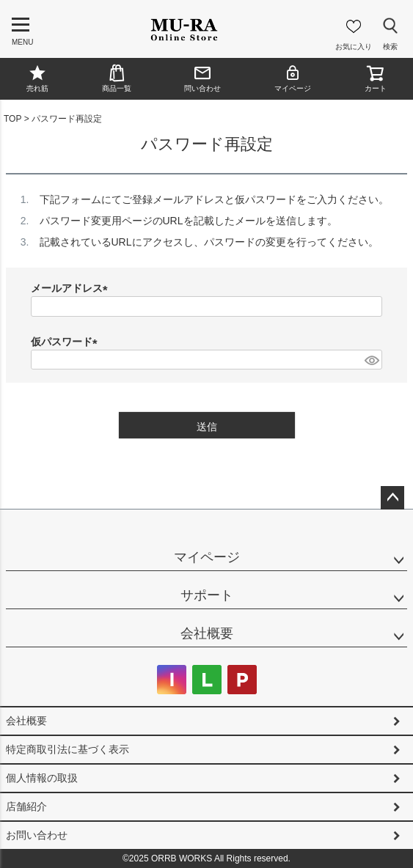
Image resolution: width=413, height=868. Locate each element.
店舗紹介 (26, 806)
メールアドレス (72, 288)
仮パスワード (67, 342)
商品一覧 (117, 78)
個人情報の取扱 (42, 778)
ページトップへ (392, 498)
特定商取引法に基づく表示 (67, 749)
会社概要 (207, 633)
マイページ (293, 78)
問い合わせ (202, 78)
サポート (207, 595)
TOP (12, 119)
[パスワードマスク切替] (371, 360)
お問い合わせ (37, 835)
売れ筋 (37, 78)
